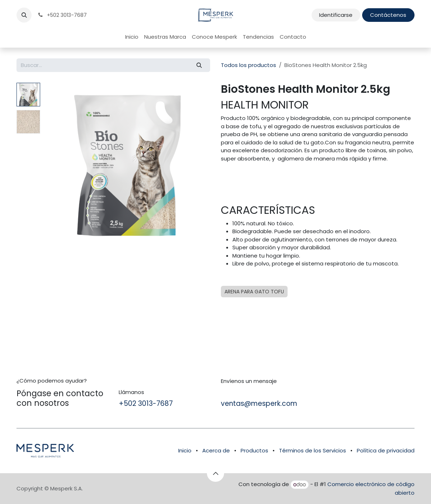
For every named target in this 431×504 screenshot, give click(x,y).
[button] (24, 15)
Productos (254, 450)
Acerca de (216, 450)
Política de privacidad (386, 450)
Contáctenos (388, 15)
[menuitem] (132, 37)
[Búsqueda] (199, 65)
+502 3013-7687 (146, 404)
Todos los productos (248, 65)
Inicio (185, 450)
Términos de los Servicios (312, 450)
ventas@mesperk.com (259, 404)
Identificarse (336, 15)
